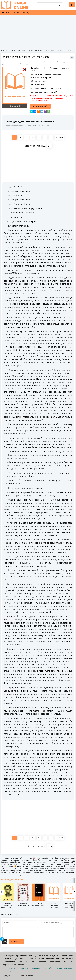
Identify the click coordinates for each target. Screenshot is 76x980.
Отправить (16, 942)
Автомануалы (16, 972)
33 (51, 137)
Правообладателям (10, 968)
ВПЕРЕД (59, 137)
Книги (39, 68)
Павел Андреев (44, 77)
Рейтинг (51, 968)
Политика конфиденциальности (33, 968)
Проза (46, 68)
